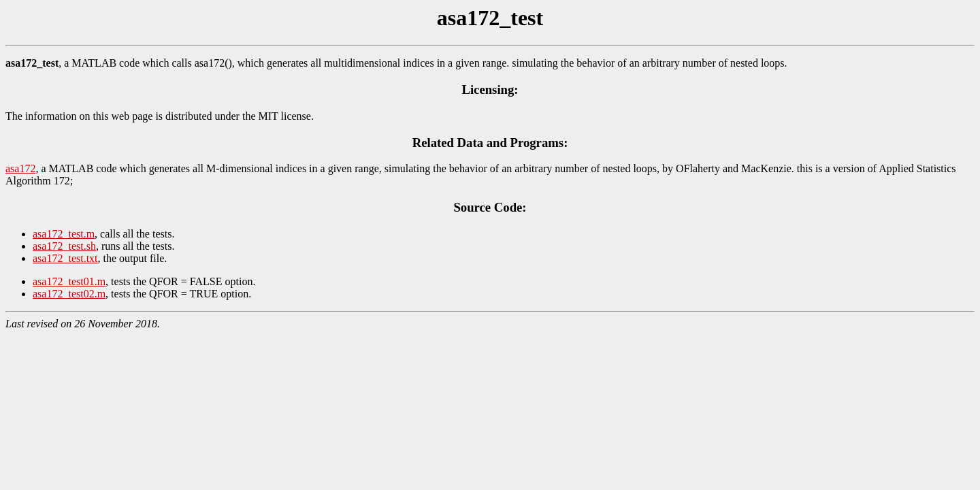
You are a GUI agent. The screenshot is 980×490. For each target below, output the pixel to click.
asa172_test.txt (65, 258)
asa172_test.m (64, 234)
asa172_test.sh (64, 246)
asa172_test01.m (69, 281)
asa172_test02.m (69, 294)
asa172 (20, 168)
